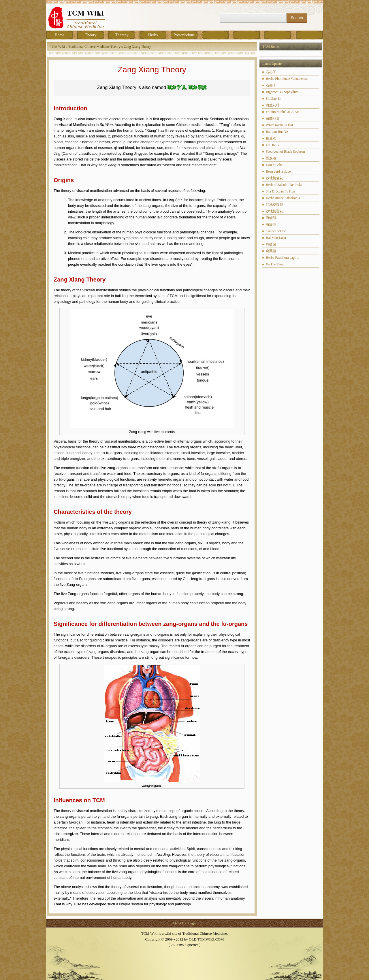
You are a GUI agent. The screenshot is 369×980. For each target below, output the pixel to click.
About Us (179, 923)
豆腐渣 (271, 158)
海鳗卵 (271, 218)
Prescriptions (184, 35)
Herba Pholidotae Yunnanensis (287, 79)
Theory (91, 35)
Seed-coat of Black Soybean (285, 152)
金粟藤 (271, 251)
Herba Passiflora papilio (283, 258)
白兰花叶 (273, 105)
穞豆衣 (271, 138)
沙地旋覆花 (274, 211)
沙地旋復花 (274, 205)
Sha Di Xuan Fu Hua (280, 191)
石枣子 (271, 72)
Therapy (122, 35)
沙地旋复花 (274, 178)
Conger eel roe (276, 231)
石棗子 (271, 85)
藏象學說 (197, 87)
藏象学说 (176, 87)
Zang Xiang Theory (137, 47)
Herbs (153, 35)
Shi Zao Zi (273, 99)
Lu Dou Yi (273, 145)
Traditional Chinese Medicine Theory (94, 47)
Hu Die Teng (275, 264)
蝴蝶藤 (271, 244)
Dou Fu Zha (274, 165)
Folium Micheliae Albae (283, 112)
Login (192, 923)
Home (59, 35)
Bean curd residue (278, 171)
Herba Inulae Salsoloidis (283, 198)
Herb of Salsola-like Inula (284, 185)
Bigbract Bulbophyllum (282, 92)
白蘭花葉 (273, 118)
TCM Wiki (57, 47)
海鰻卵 (271, 224)
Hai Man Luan (276, 238)
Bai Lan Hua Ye (277, 132)
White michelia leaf (279, 125)
